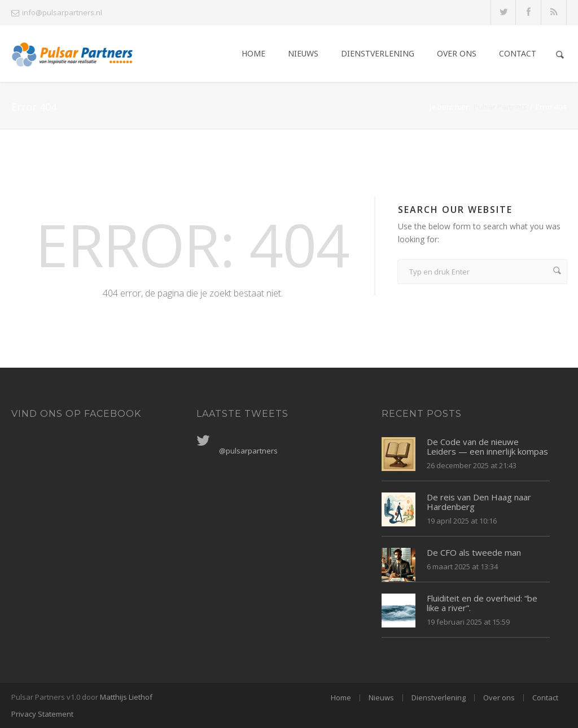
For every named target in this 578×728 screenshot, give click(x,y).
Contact (518, 53)
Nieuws (303, 53)
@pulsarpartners (248, 451)
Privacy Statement (42, 714)
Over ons (457, 53)
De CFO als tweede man (474, 552)
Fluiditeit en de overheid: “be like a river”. (482, 603)
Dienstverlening (378, 53)
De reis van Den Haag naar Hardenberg (479, 502)
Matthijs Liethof (126, 697)
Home (253, 53)
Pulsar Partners (500, 107)
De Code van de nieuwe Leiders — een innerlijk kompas (487, 446)
